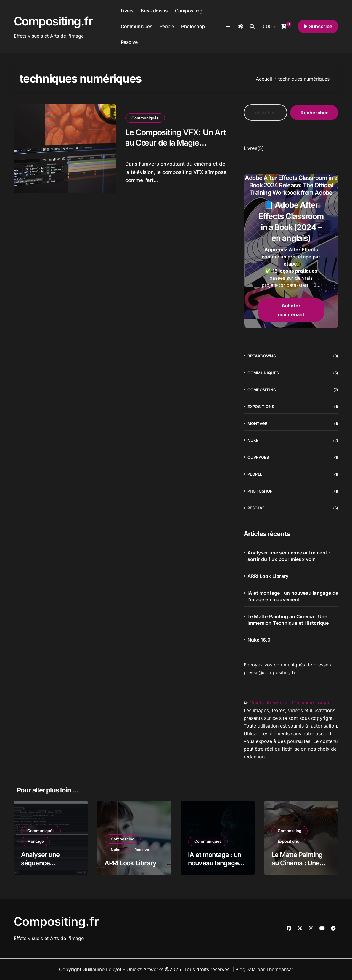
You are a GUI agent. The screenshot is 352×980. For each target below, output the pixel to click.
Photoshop (193, 26)
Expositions (261, 407)
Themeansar (280, 969)
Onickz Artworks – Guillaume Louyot (289, 703)
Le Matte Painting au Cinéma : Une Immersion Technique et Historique (288, 620)
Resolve (129, 42)
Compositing (189, 11)
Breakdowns (154, 11)
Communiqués (137, 26)
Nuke (253, 440)
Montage (257, 423)
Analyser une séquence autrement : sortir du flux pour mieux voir (289, 556)
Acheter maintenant (291, 310)
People (167, 26)
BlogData (246, 969)
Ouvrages (258, 457)
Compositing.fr (53, 21)
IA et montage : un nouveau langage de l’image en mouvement (293, 596)
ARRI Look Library (268, 576)
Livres (127, 11)
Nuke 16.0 (259, 640)
